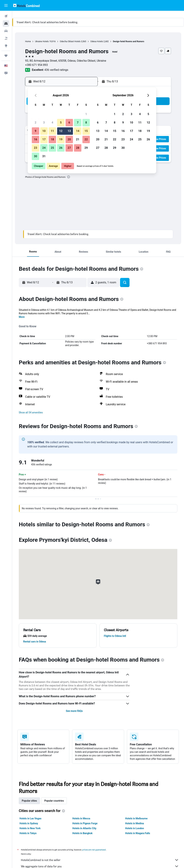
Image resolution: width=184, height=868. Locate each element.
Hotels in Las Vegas (30, 818)
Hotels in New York (30, 828)
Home (28, 41)
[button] (6, 5)
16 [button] (35, 139)
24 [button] (44, 148)
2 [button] (35, 123)
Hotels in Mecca (81, 818)
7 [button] (78, 123)
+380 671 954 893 (36, 65)
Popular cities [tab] (29, 801)
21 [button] (78, 139)
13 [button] (69, 131)
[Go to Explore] (6, 46)
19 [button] (61, 139)
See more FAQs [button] (74, 711)
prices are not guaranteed (94, 850)
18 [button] (52, 139)
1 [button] (86, 114)
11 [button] (52, 131)
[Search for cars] (6, 31)
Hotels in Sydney (29, 823)
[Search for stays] (6, 24)
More (22, 317)
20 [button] (69, 139)
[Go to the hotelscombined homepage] (26, 5)
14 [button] (78, 131)
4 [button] (52, 123)
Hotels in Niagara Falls (138, 833)
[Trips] (6, 56)
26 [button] (61, 148)
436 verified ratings (56, 70)
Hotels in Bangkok (83, 833)
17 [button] (44, 139)
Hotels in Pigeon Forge (85, 823)
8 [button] (86, 123)
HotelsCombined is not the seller (100, 860)
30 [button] (35, 156)
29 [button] (86, 148)
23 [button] (35, 148)
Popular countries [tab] (54, 801)
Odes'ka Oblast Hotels (70, 41)
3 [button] (44, 123)
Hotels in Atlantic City (84, 828)
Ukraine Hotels (42, 41)
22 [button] (86, 139)
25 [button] (52, 148)
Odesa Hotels (97, 41)
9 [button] (35, 131)
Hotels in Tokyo (28, 833)
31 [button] (44, 156)
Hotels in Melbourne (136, 818)
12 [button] (61, 131)
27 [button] (69, 148)
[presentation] (69, 177)
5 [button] (61, 123)
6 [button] (69, 123)
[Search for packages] (6, 38)
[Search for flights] (6, 16)
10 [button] (44, 131)
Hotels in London (134, 828)
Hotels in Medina (134, 823)
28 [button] (78, 148)
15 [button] (86, 131)
